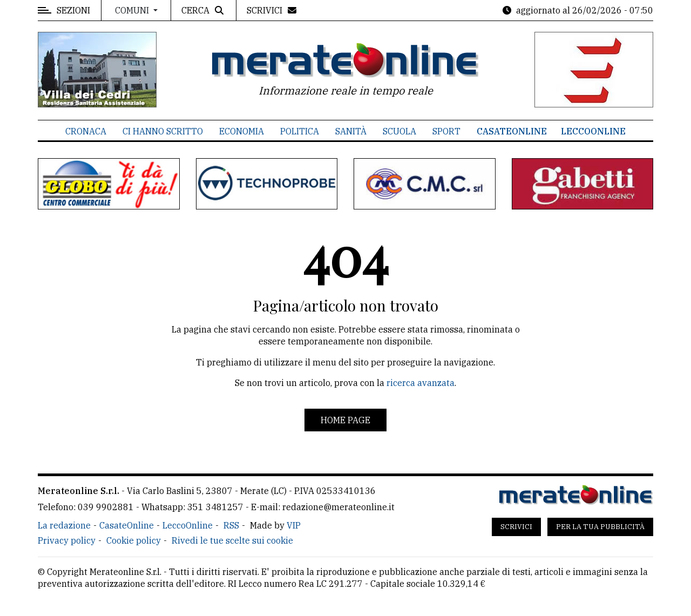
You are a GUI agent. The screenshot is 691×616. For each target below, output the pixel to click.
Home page (345, 420)
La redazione (64, 525)
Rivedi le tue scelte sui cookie (232, 540)
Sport (446, 131)
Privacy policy (67, 540)
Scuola (399, 131)
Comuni (133, 10)
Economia (242, 131)
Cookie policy (134, 540)
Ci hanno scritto (163, 131)
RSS (231, 525)
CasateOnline (512, 131)
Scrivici (516, 527)
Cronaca (86, 131)
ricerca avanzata (421, 383)
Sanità (351, 131)
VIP (294, 525)
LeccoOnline (593, 131)
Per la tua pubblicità (600, 527)
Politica (300, 131)
